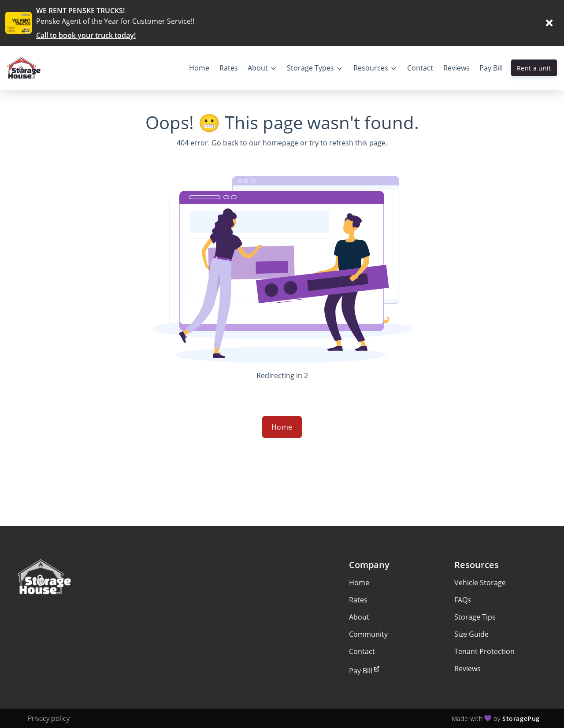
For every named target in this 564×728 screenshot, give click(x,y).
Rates (358, 600)
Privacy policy (49, 718)
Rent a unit (534, 68)
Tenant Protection (484, 651)
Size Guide (471, 634)
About (359, 617)
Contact (362, 651)
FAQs (463, 600)
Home (282, 427)
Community (368, 634)
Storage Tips (475, 617)
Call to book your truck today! (86, 35)
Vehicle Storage (480, 583)
